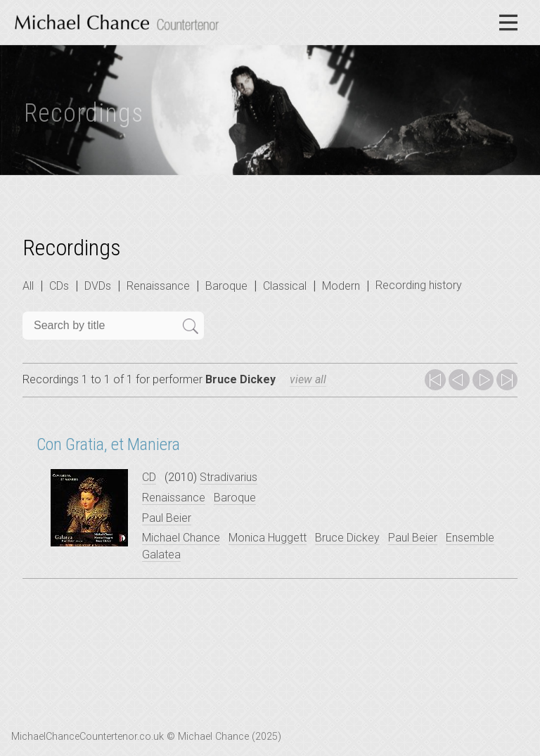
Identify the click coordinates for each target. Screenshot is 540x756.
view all (308, 379)
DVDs (98, 286)
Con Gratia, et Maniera (108, 444)
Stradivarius (229, 477)
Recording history (419, 285)
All (28, 286)
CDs (59, 286)
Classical (285, 286)
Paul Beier (167, 518)
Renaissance (158, 286)
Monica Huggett (268, 538)
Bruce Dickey (347, 538)
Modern (341, 286)
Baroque (226, 286)
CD (149, 477)
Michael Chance (181, 538)
